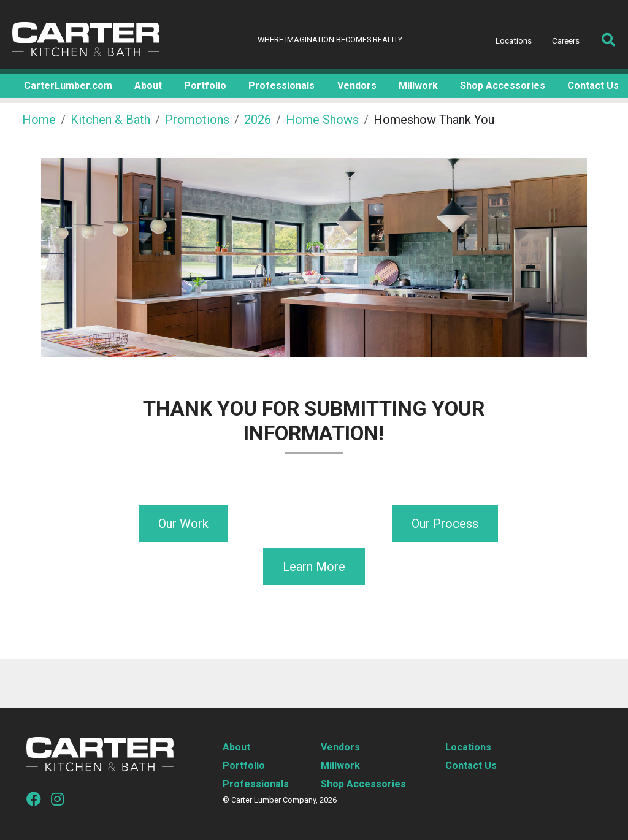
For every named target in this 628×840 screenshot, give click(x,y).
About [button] (148, 86)
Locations (514, 40)
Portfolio (244, 766)
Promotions (197, 120)
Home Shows (322, 120)
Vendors (340, 747)
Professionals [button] (281, 86)
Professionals (256, 784)
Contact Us (471, 766)
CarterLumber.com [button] (68, 86)
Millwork (340, 766)
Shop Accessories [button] (503, 86)
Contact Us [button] (593, 86)
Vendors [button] (357, 86)
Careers (566, 40)
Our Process (445, 524)
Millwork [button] (418, 86)
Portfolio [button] (205, 86)
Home (39, 120)
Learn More (314, 567)
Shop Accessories (363, 784)
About (236, 747)
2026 (258, 120)
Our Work (183, 524)
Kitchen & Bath (110, 120)
